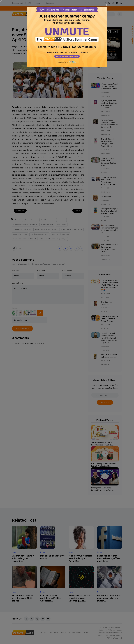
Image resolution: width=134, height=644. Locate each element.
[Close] (67, 5)
